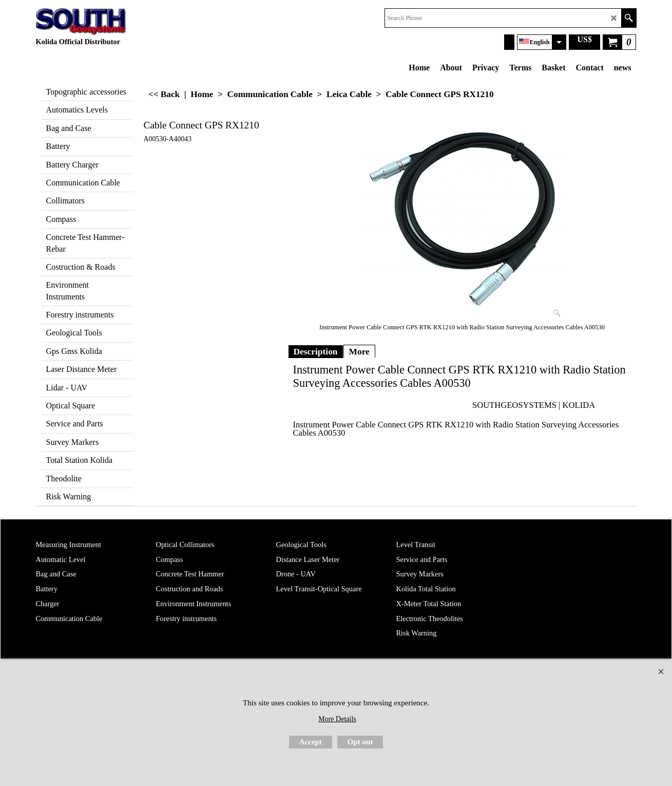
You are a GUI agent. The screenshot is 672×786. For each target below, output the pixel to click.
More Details (337, 719)
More (359, 351)
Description (316, 351)
